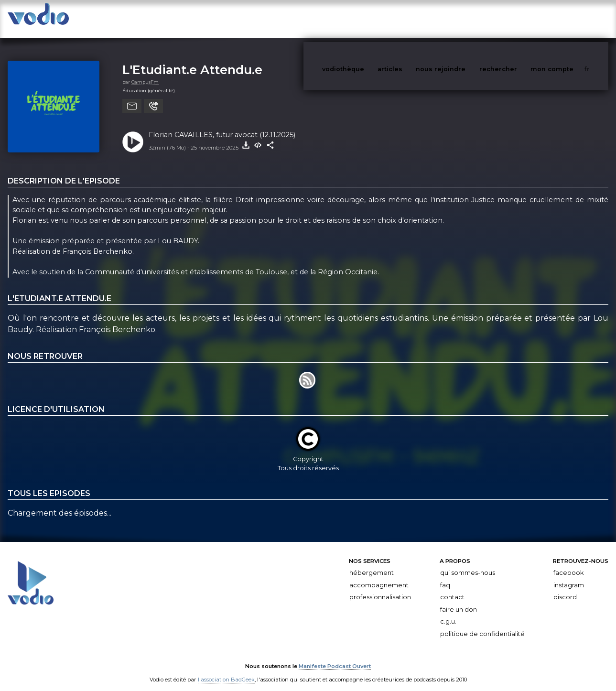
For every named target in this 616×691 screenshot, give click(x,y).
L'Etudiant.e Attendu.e (192, 60)
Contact (452, 588)
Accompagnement (379, 576)
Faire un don (459, 600)
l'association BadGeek (226, 670)
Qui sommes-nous (468, 563)
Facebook (568, 563)
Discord (565, 588)
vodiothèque (366, 18)
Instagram (569, 576)
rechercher (516, 18)
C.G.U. (448, 612)
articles (411, 18)
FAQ (445, 576)
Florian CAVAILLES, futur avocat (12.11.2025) (222, 125)
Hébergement (372, 563)
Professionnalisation (380, 588)
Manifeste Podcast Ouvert (335, 657)
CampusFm (145, 72)
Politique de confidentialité (482, 624)
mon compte (568, 18)
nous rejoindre (460, 18)
